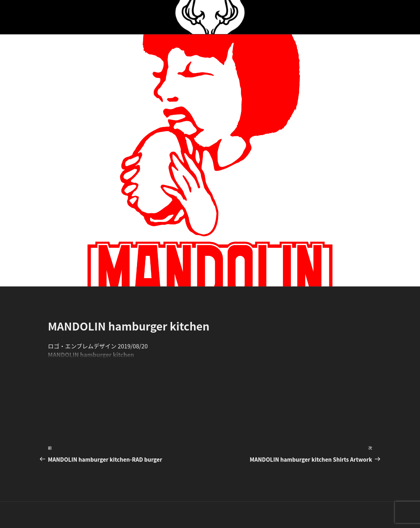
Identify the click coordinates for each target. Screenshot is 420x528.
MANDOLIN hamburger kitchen (91, 355)
